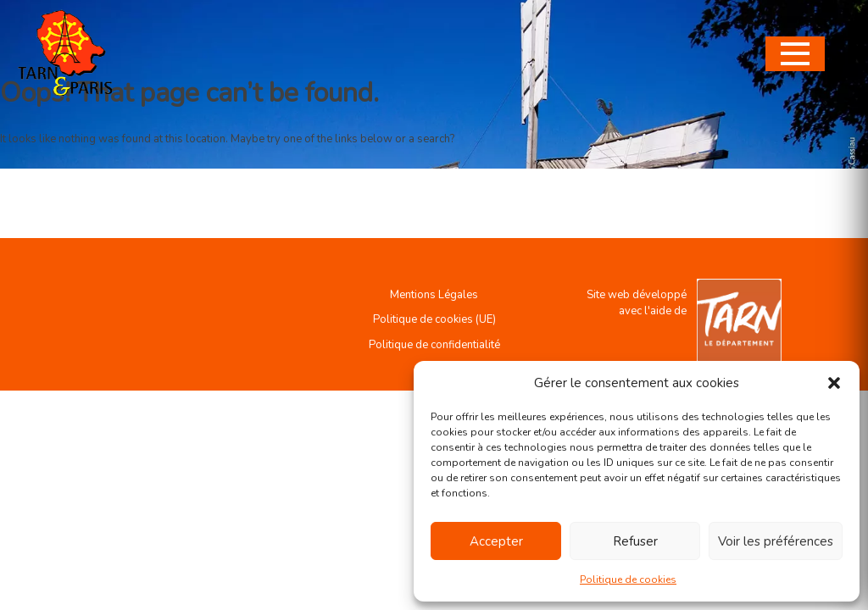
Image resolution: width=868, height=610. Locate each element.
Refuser (635, 541)
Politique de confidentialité (434, 345)
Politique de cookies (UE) (434, 319)
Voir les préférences (776, 541)
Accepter (496, 541)
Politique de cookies (628, 579)
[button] (834, 383)
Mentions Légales (434, 295)
